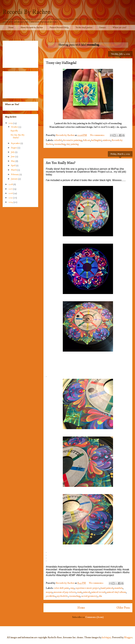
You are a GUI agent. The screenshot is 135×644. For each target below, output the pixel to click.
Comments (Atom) (94, 617)
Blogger (128, 637)
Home (11, 28)
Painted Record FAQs (59, 28)
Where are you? (119, 28)
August (14, 148)
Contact (102, 28)
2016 (11, 193)
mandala (119, 588)
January (15, 179)
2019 (11, 123)
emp (72, 588)
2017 (11, 189)
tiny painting (72, 144)
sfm (100, 596)
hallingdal (96, 140)
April (13, 165)
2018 (11, 184)
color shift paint (61, 588)
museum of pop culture (65, 592)
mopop (49, 592)
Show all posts (109, 45)
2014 (11, 202)
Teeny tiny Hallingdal (61, 63)
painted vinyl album (116, 592)
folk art (86, 140)
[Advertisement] (20, 54)
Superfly (14, 131)
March (14, 170)
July (13, 152)
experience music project (87, 588)
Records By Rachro (26, 12)
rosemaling (60, 144)
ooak (79, 592)
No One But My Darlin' (18, 136)
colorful (58, 140)
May (13, 161)
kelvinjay (107, 637)
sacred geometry (89, 596)
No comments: (97, 135)
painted (86, 592)
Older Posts (123, 608)
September (16, 143)
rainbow (107, 140)
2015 (11, 198)
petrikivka (51, 596)
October (15, 127)
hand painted (107, 588)
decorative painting (72, 140)
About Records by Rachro (32, 28)
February (15, 174)
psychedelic (62, 596)
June (13, 157)
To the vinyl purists (84, 28)
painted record (98, 592)
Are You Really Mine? (61, 163)
